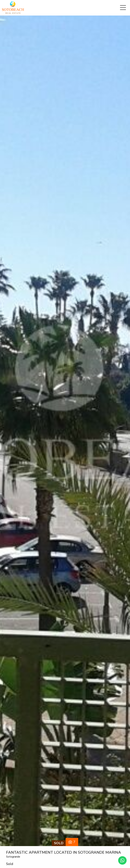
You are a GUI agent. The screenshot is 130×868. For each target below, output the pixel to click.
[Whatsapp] (122, 860)
